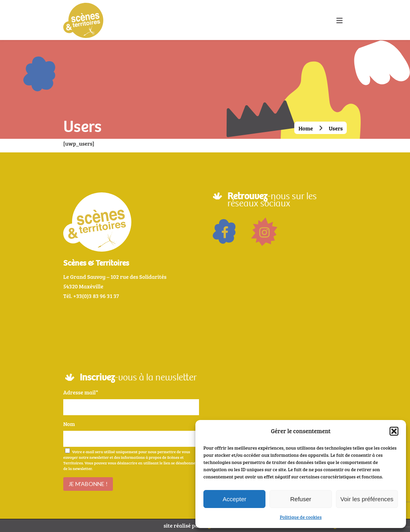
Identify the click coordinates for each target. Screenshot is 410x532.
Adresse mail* (81, 392)
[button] (394, 431)
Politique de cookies (301, 517)
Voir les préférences (367, 499)
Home (305, 128)
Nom (69, 424)
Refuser (301, 499)
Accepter (234, 499)
